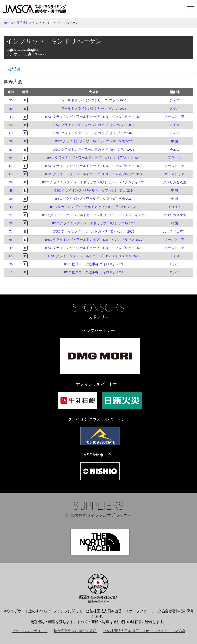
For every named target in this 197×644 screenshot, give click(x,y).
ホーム (8, 23)
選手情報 (23, 23)
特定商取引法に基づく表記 (75, 631)
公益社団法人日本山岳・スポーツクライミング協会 (144, 631)
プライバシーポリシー (30, 631)
